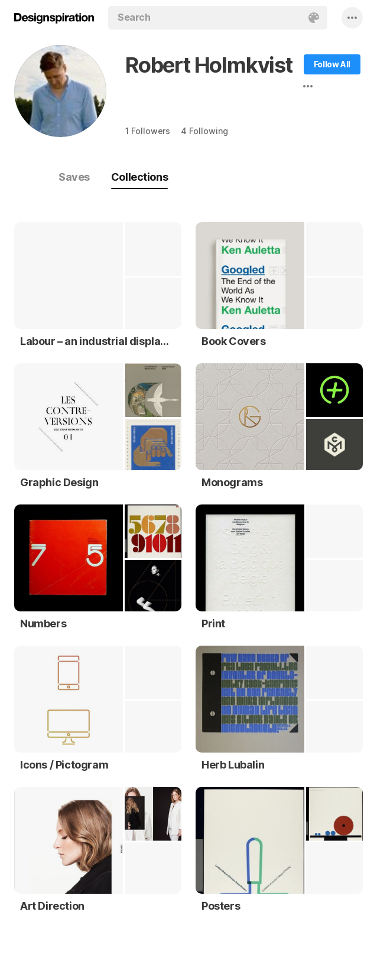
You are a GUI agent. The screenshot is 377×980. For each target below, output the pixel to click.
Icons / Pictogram (64, 765)
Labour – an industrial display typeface (95, 341)
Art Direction (52, 906)
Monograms (232, 482)
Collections (139, 177)
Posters (221, 906)
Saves (74, 177)
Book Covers (234, 341)
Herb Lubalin (233, 765)
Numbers (43, 624)
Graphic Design (59, 482)
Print (213, 624)
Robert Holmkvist (209, 65)
